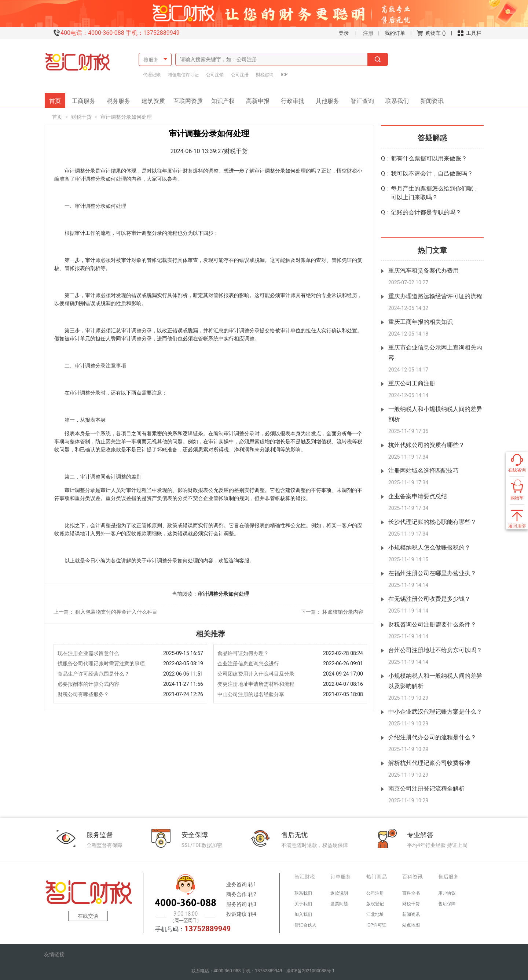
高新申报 (258, 99)
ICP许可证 (376, 925)
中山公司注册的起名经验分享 (251, 694)
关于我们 (303, 904)
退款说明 (339, 893)
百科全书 (411, 893)
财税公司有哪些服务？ (83, 694)
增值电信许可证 (183, 75)
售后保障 (447, 904)
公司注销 (215, 75)
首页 (57, 99)
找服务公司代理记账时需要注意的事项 (101, 663)
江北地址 (375, 914)
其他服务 (325, 99)
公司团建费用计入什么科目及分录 (256, 674)
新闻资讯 (429, 99)
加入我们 (303, 914)
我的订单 (395, 33)
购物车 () (431, 33)
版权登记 (375, 904)
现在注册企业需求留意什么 (88, 653)
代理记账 (152, 75)
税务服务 (121, 99)
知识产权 (225, 99)
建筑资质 (156, 99)
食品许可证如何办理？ (243, 653)
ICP (284, 75)
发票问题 (339, 904)
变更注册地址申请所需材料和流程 (256, 684)
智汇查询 (360, 99)
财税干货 (81, 117)
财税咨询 (265, 75)
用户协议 (447, 893)
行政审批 (290, 99)
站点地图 (411, 925)
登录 (344, 33)
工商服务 (86, 99)
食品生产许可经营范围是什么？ (93, 674)
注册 (368, 33)
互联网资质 (189, 99)
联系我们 (395, 99)
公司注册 (240, 75)
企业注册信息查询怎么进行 (248, 663)
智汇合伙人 (305, 925)
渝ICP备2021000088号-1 (311, 971)
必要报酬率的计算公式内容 (88, 684)
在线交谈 (88, 916)
